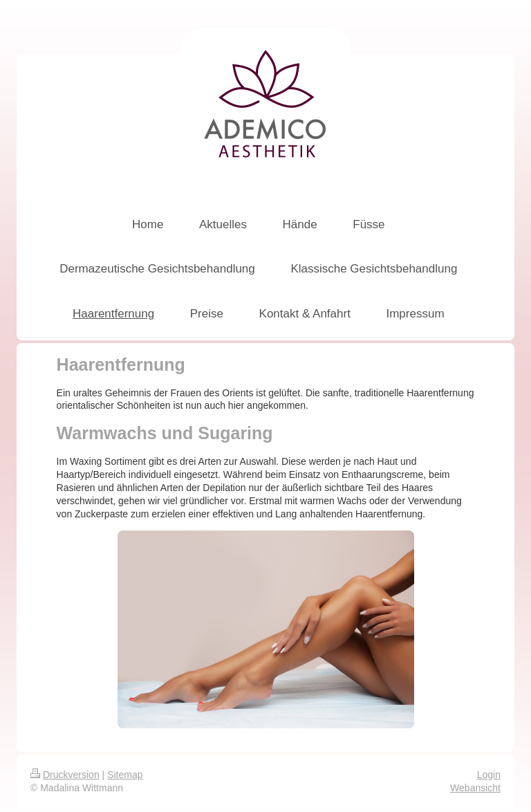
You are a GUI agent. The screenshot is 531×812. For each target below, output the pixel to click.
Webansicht (475, 788)
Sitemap (125, 775)
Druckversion (65, 775)
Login (489, 775)
